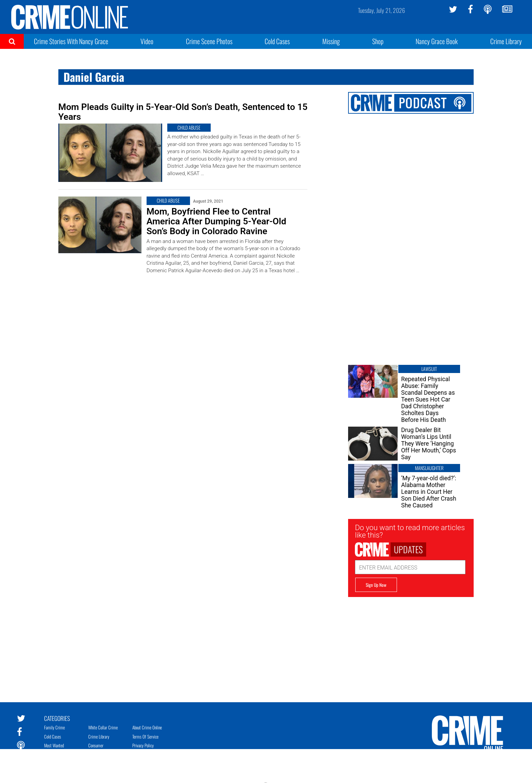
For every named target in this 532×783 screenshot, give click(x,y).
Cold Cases (277, 41)
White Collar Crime (103, 727)
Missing (331, 41)
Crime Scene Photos (209, 41)
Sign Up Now (376, 585)
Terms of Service (145, 737)
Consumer (96, 745)
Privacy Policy (143, 745)
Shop (378, 41)
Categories (57, 718)
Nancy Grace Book (437, 41)
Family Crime (54, 727)
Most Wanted (54, 745)
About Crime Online (147, 727)
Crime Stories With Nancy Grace (71, 41)
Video (147, 41)
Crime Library (506, 41)
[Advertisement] (411, 645)
